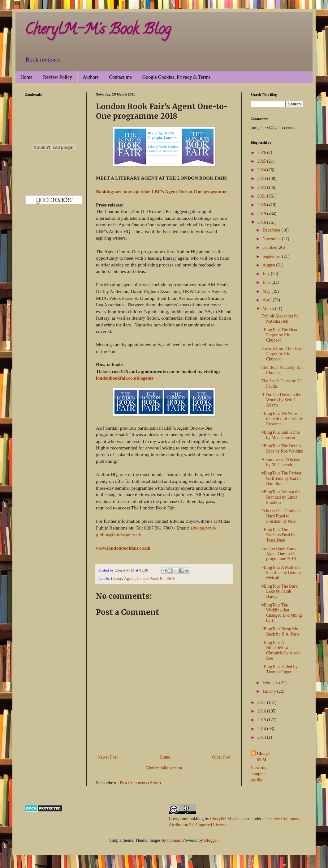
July (267, 274)
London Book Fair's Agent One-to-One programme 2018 (280, 554)
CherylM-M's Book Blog (98, 31)
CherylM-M (221, 819)
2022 (262, 187)
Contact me (120, 77)
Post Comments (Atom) (140, 783)
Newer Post (108, 757)
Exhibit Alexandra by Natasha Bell (280, 319)
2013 (262, 737)
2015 (262, 720)
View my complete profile (259, 774)
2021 (262, 196)
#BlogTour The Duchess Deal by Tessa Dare (278, 535)
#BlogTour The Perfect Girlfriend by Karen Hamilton (281, 478)
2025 (262, 161)
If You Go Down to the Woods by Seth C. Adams (281, 400)
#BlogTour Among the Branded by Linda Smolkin (281, 497)
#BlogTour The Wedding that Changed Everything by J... (282, 613)
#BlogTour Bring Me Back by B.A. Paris (281, 632)
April (268, 300)
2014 (262, 729)
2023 (262, 179)
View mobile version (164, 768)
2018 (262, 222)
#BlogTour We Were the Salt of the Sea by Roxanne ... (282, 419)
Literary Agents (123, 579)
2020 (262, 205)
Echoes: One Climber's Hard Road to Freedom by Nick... (281, 516)
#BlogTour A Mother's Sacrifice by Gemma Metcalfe (282, 573)
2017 (262, 702)
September (272, 256)
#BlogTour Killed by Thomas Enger (279, 669)
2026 (262, 153)
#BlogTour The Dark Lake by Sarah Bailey (280, 591)
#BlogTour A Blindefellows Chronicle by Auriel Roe (281, 650)
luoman (174, 840)
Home (26, 77)
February (271, 683)
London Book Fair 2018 (156, 579)
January (270, 691)
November (272, 239)
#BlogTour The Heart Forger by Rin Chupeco (280, 335)
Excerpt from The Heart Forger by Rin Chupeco (282, 354)
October (270, 247)
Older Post (222, 757)
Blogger (211, 840)
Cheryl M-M (263, 757)
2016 (262, 711)
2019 (262, 214)
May (267, 291)
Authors (91, 77)
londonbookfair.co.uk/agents (125, 378)
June (267, 282)
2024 (262, 170)
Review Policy (58, 77)
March (269, 309)
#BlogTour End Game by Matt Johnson (281, 435)
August (269, 265)
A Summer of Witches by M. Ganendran (281, 462)
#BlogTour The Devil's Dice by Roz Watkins (282, 449)
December (272, 230)
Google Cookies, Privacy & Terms (176, 77)
